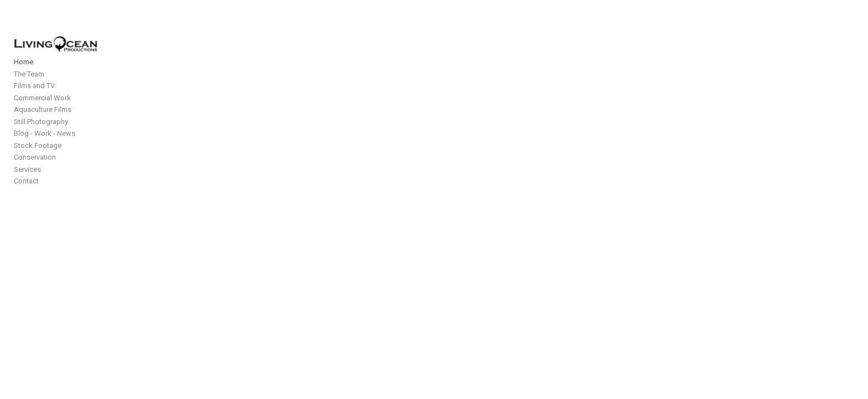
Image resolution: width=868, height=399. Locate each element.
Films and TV (34, 101)
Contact (26, 196)
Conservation (35, 172)
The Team (29, 89)
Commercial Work (42, 113)
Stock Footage (38, 160)
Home (24, 77)
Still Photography (41, 137)
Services (27, 184)
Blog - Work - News (45, 148)
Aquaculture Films (43, 124)
